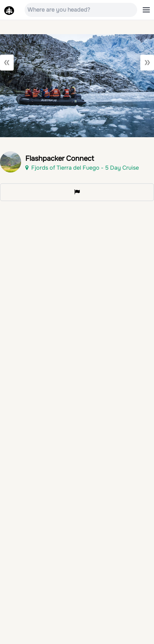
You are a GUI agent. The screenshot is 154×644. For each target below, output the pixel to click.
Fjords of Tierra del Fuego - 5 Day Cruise (82, 168)
